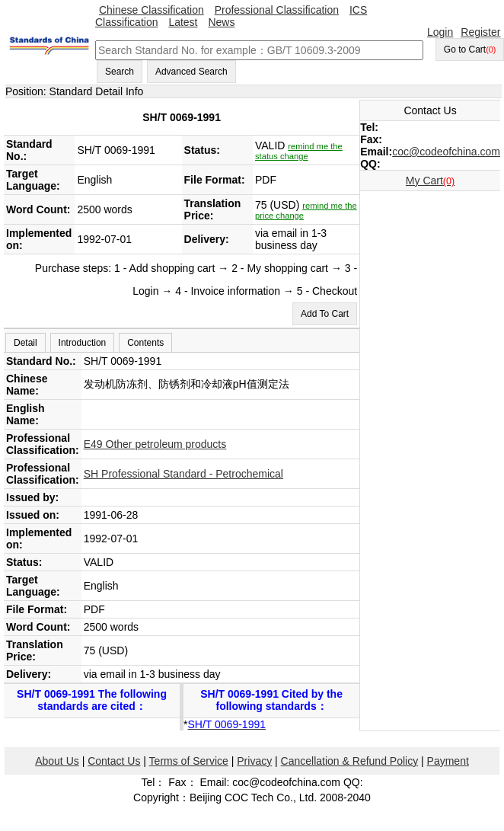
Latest (183, 22)
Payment (448, 761)
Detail (26, 343)
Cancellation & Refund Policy (350, 761)
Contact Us (114, 761)
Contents (145, 343)
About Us (57, 761)
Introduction (83, 343)
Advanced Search (191, 72)
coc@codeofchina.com (446, 152)
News (221, 22)
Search (120, 72)
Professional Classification (277, 10)
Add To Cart (325, 314)
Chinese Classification (152, 10)
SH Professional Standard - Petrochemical (183, 474)
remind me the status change (299, 151)
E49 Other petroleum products (155, 444)
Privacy (254, 761)
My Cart (430, 181)
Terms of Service (189, 761)
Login (440, 32)
